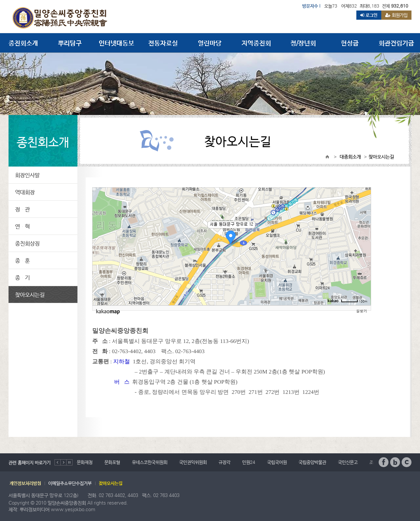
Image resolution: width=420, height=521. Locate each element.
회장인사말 (27, 175)
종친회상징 (27, 243)
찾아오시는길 (30, 294)
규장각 (224, 462)
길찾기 (362, 311)
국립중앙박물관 (312, 462)
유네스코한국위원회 (150, 462)
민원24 (249, 462)
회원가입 (396, 15)
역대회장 (25, 192)
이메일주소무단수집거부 (70, 483)
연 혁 (22, 226)
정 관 (22, 209)
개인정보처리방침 (25, 483)
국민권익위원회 (193, 462)
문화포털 (112, 462)
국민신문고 (348, 462)
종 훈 (22, 260)
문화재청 (85, 462)
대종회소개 (350, 157)
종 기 (22, 277)
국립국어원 (277, 462)
